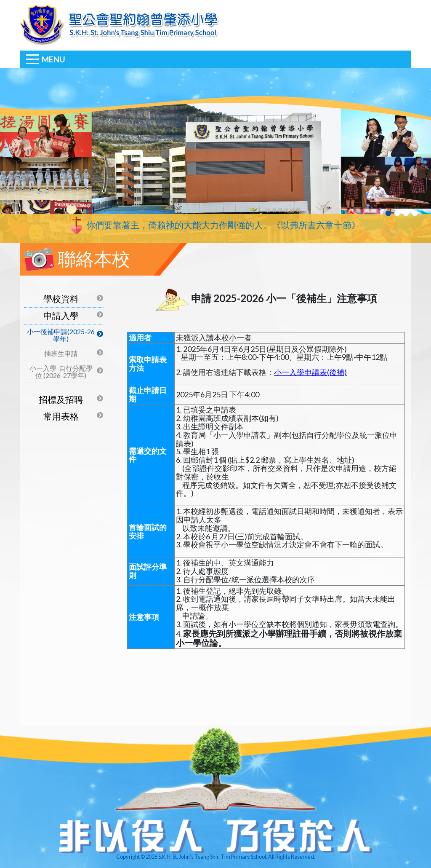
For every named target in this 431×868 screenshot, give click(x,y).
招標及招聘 (61, 399)
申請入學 (61, 315)
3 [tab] (406, 213)
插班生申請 (61, 353)
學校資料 (61, 299)
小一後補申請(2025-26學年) (61, 335)
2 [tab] (397, 213)
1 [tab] (388, 213)
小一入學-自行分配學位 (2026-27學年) (61, 372)
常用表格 (61, 416)
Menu (53, 59)
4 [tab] (415, 213)
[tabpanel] (215, 155)
